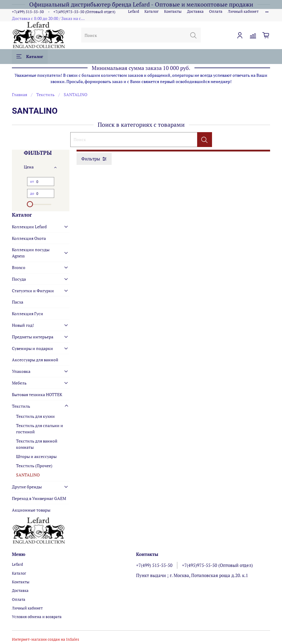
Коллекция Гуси (28, 314)
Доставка (195, 11)
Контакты (173, 11)
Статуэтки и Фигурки (33, 291)
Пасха (18, 302)
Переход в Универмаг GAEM (39, 498)
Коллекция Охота (29, 238)
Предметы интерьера (33, 337)
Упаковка (21, 371)
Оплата (216, 11)
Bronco (19, 267)
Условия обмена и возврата (37, 617)
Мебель (19, 383)
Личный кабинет (243, 11)
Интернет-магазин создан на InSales (46, 639)
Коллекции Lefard (29, 227)
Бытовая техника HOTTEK (37, 394)
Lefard (134, 11)
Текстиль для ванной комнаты (37, 444)
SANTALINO (28, 475)
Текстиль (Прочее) (34, 466)
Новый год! (23, 325)
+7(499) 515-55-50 (28, 12)
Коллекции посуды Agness (31, 253)
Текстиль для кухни (35, 416)
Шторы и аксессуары (36, 456)
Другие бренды (27, 487)
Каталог (152, 11)
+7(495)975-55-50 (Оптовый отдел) (84, 12)
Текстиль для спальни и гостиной (40, 429)
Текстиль (45, 94)
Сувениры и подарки (32, 348)
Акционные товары (31, 510)
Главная (20, 94)
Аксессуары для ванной (35, 360)
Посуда (19, 279)
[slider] (30, 204)
